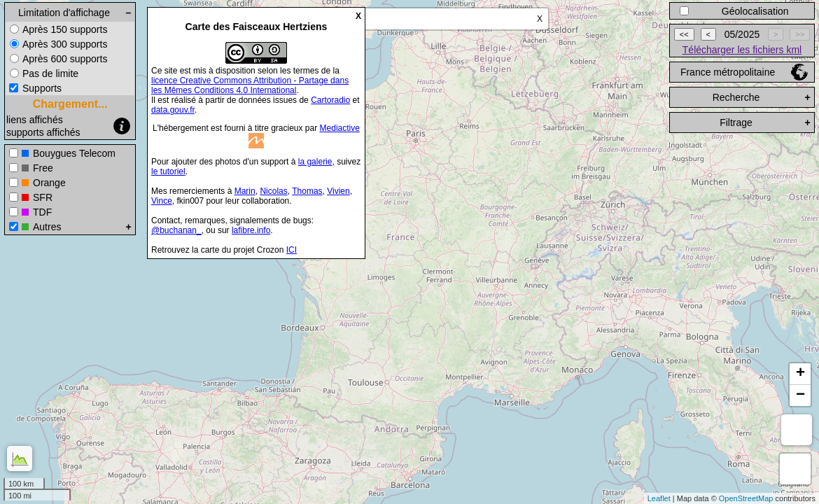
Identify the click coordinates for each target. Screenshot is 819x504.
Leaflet (659, 498)
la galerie (315, 162)
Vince (162, 201)
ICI (292, 250)
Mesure (797, 430)
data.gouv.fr (173, 110)
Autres (47, 227)
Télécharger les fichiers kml (742, 50)
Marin (245, 191)
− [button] (800, 395)
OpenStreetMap (746, 498)
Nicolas (273, 191)
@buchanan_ (176, 230)
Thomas (307, 191)
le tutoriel (168, 171)
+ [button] (800, 374)
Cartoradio (330, 100)
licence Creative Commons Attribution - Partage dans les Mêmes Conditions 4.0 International (250, 85)
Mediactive (340, 128)
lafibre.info (251, 230)
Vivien (338, 191)
